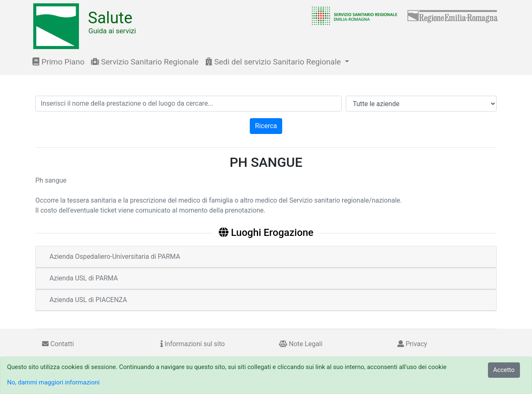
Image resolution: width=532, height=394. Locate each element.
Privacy (412, 344)
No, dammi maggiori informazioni (53, 382)
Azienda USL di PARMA (84, 278)
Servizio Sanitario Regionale (145, 62)
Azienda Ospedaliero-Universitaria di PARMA (115, 256)
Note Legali (301, 344)
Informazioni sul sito (193, 344)
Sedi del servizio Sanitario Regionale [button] (274, 62)
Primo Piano (58, 62)
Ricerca (266, 126)
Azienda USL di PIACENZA (88, 300)
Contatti (58, 344)
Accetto (504, 370)
